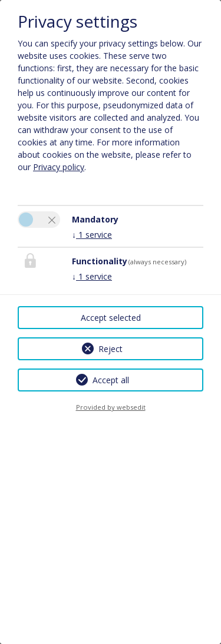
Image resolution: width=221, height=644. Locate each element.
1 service (92, 235)
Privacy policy (59, 167)
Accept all (111, 380)
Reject (111, 349)
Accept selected (111, 318)
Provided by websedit (111, 407)
